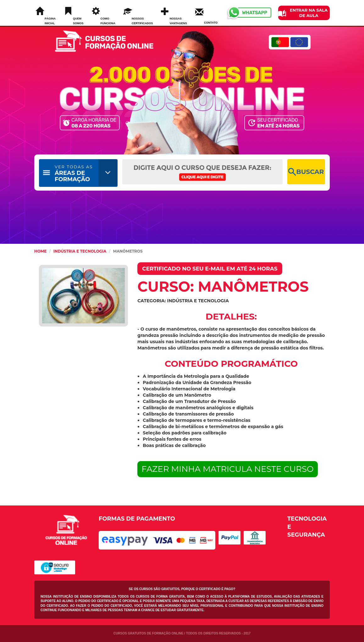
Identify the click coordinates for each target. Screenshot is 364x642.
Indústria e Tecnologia (80, 251)
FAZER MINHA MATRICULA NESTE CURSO (228, 469)
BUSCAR (306, 172)
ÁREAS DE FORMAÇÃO (74, 173)
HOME (40, 251)
